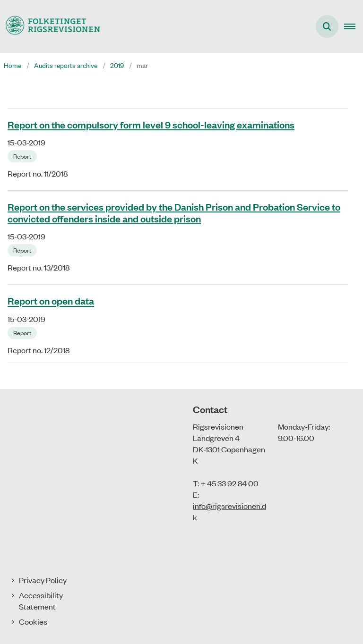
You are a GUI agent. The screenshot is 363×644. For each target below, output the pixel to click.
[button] (354, 26)
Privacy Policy (43, 580)
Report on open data (51, 301)
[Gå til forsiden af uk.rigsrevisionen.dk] (50, 26)
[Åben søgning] (327, 26)
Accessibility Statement (41, 601)
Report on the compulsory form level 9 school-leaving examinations (151, 124)
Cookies (33, 621)
